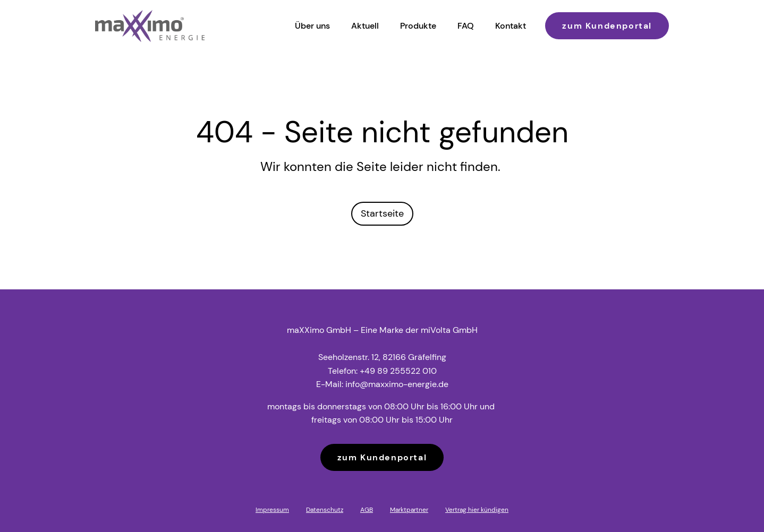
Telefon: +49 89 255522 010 (382, 371)
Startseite (382, 213)
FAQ (466, 26)
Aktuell (365, 26)
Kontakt (511, 26)
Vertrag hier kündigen (477, 510)
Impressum (272, 510)
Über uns (312, 26)
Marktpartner (409, 510)
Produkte (418, 26)
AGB (367, 510)
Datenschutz (325, 510)
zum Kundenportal (607, 26)
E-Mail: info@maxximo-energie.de (382, 384)
